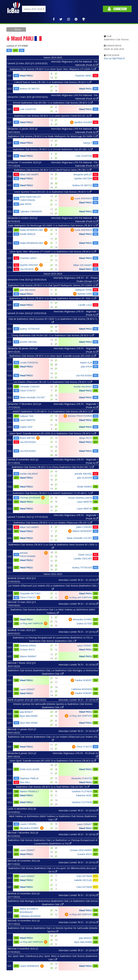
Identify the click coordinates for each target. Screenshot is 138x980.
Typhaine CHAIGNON (31, 211)
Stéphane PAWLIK (29, 778)
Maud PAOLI (26, 76)
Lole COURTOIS (28, 109)
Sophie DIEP (26, 427)
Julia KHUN (86, 367)
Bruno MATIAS (27, 438)
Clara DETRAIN (84, 876)
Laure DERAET (84, 646)
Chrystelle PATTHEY (30, 593)
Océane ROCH (27, 649)
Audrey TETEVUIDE (30, 329)
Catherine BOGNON (82, 689)
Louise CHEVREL (28, 824)
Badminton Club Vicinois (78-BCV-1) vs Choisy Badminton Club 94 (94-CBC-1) (53, 467)
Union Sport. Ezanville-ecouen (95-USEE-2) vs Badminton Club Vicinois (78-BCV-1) (53, 433)
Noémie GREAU (28, 646)
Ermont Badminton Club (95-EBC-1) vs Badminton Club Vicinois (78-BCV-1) (53, 103)
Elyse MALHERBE (29, 716)
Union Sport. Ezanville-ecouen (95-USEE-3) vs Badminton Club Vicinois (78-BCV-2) (53, 761)
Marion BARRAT (28, 656)
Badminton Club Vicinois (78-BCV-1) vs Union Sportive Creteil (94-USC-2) (53, 116)
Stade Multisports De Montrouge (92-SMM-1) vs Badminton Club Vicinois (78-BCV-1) (53, 225)
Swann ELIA (86, 363)
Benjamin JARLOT (83, 174)
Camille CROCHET (83, 559)
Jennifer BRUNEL (28, 342)
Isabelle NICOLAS (83, 880)
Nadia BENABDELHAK (31, 230)
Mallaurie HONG (84, 290)
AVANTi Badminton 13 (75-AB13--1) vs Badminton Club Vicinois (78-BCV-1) (53, 411)
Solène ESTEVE (84, 624)
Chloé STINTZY (28, 391)
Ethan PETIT (86, 438)
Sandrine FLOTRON (82, 791)
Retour (17, 29)
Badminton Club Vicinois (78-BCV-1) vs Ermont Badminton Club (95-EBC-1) (53, 149)
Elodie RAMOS (85, 487)
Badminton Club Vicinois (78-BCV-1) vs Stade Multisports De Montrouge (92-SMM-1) (53, 136)
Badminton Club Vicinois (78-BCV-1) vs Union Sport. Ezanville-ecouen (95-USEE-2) (53, 356)
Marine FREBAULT (29, 791)
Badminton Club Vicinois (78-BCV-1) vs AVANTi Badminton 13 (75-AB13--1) (53, 493)
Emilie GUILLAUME (30, 769)
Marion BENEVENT (82, 531)
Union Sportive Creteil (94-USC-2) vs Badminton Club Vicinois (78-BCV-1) (53, 192)
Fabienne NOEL (84, 795)
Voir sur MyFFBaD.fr (114, 58)
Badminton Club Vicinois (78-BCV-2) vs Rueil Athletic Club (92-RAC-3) (53, 787)
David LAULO (85, 555)
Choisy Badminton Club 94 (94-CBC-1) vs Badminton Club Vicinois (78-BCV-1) (53, 335)
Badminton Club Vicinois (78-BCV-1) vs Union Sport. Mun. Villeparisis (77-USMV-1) (53, 69)
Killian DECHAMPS (29, 174)
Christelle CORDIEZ (30, 387)
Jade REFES (26, 204)
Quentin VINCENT (29, 265)
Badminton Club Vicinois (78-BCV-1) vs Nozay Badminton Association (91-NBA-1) (53, 298)
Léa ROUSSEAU (84, 375)
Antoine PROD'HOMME (80, 416)
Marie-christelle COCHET (32, 397)
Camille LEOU (85, 305)
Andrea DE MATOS (30, 89)
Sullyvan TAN (27, 416)
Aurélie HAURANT (83, 387)
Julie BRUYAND (28, 290)
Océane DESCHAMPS (81, 850)
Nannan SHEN (85, 294)
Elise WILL (25, 782)
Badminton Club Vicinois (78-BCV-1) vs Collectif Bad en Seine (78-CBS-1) (53, 170)
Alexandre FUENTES (82, 778)
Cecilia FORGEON (29, 363)
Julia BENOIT (26, 712)
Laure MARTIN (27, 420)
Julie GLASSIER (85, 478)
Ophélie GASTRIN (83, 178)
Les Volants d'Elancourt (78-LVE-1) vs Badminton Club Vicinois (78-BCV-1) (53, 382)
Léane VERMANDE (29, 966)
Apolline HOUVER (83, 122)
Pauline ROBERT (84, 680)
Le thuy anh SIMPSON (81, 597)
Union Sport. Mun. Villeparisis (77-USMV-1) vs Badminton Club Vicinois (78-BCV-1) (53, 252)
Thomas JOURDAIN (30, 498)
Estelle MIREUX (28, 234)
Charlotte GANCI (84, 76)
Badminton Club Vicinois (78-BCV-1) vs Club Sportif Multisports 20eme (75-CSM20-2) (53, 285)
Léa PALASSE (27, 269)
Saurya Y (88, 143)
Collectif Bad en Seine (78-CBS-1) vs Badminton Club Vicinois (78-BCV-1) (53, 82)
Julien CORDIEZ (84, 527)
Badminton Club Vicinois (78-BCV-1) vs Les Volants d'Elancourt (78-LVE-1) (53, 523)
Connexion (117, 9)
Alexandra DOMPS (82, 619)
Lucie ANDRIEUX (83, 198)
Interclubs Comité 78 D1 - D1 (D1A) (78, 580)
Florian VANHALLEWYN (80, 498)
